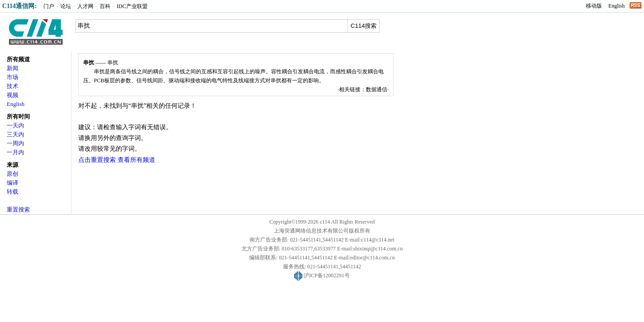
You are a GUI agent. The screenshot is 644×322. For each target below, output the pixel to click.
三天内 (15, 134)
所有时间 (18, 117)
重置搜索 (18, 210)
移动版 (594, 6)
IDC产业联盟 (132, 6)
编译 (13, 183)
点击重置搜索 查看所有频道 (117, 160)
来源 (13, 165)
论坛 (66, 6)
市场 (13, 77)
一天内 (15, 125)
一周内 (15, 143)
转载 (13, 192)
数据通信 (377, 89)
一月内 (15, 152)
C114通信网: (19, 6)
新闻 (13, 68)
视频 (13, 95)
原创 (13, 174)
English (616, 6)
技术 (13, 86)
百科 (105, 6)
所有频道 (18, 59)
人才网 (85, 6)
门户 (49, 6)
